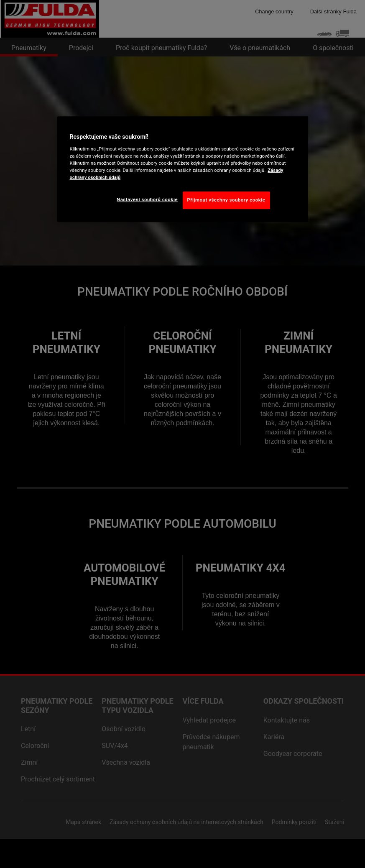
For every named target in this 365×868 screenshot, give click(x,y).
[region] (183, 170)
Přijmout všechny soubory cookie (226, 200)
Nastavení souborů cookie (147, 199)
